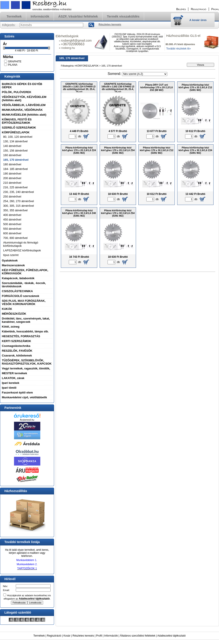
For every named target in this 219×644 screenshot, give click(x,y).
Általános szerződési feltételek (138, 636)
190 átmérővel (12, 174)
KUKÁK (7, 309)
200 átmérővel (12, 178)
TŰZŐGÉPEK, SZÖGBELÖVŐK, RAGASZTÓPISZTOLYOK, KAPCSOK (27, 362)
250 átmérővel (12, 197)
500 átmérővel (12, 224)
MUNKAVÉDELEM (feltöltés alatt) (24, 115)
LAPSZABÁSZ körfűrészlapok (22, 250)
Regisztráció (54, 636)
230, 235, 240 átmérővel (19, 192)
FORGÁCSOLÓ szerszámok (21, 296)
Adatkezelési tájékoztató (171, 636)
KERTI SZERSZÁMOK (17, 341)
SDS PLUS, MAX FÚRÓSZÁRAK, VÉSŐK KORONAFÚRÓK (24, 302)
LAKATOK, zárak (13, 378)
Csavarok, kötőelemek (17, 356)
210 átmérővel (12, 183)
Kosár (67, 636)
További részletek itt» (178, 49)
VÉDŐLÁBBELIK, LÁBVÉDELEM (24, 105)
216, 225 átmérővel (15, 187)
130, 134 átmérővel (15, 141)
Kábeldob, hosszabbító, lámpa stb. (25, 331)
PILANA (13, 65)
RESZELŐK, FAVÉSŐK (17, 351)
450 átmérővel (12, 220)
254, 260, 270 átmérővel (19, 201)
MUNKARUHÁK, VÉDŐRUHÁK (22, 110)
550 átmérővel (12, 229)
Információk (111, 636)
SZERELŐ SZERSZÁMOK (19, 128)
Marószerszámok (13, 265)
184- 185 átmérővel (16, 169)
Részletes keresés (83, 636)
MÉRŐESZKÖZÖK (14, 314)
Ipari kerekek (11, 383)
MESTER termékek (15, 373)
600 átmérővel (12, 233)
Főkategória (67, 66)
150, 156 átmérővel (15, 151)
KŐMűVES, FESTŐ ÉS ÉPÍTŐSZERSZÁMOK (17, 121)
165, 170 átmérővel (16, 160)
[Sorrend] (145, 74)
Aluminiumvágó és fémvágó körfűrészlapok (21, 244)
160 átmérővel (12, 155)
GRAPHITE (15, 62)
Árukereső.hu (27, 420)
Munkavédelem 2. (27, 564)
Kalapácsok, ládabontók (18, 278)
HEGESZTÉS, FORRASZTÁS (21, 336)
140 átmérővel (12, 146)
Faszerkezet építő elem (18, 393)
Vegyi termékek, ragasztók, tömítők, (26, 368)
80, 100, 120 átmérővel (18, 137)
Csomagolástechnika (16, 346)
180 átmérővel (12, 164)
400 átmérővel (12, 215)
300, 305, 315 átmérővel (19, 206)
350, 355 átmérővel (15, 210)
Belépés (181, 9)
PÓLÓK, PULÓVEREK (17, 92)
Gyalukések (10, 260)
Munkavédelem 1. (27, 560)
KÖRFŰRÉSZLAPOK (16, 132)
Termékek (39, 636)
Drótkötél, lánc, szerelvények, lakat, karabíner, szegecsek (26, 320)
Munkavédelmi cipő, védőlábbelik (25, 397)
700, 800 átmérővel (15, 238)
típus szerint (11, 255)
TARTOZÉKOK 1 (27, 568)
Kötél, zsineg (11, 327)
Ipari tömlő (9, 388)
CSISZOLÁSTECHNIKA (18, 291)
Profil (99, 636)
